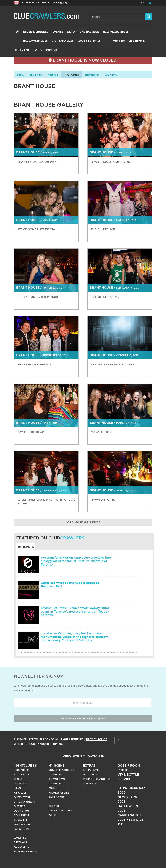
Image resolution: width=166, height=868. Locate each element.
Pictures (72, 74)
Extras (89, 765)
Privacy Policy (97, 739)
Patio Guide (22, 829)
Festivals (20, 842)
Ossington (21, 811)
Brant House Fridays (34, 364)
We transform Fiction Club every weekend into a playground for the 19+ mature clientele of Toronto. (76, 561)
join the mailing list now (83, 719)
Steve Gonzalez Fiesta (36, 229)
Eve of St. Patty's (105, 297)
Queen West (22, 797)
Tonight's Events (26, 851)
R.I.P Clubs (90, 775)
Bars (17, 788)
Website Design (24, 744)
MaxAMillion (101, 432)
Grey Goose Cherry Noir (38, 297)
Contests (90, 784)
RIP (107, 41)
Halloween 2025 (35, 41)
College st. (22, 815)
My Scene (22, 50)
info (21, 74)
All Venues (22, 775)
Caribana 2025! (63, 41)
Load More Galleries (83, 523)
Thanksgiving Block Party (113, 364)
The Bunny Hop (103, 229)
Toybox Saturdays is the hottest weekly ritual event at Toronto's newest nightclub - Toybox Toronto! (75, 612)
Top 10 (38, 50)
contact (112, 74)
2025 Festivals (90, 41)
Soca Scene (56, 797)
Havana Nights (103, 500)
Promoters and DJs (97, 779)
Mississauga (22, 824)
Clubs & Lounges (36, 32)
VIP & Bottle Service (129, 41)
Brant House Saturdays (37, 162)
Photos (52, 50)
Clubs (18, 779)
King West (21, 793)
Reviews (92, 74)
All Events (22, 847)
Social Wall (92, 770)
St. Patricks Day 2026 (83, 32)
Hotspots (26, 547)
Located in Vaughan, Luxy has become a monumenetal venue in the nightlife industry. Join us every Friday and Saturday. (75, 637)
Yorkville (21, 820)
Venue (53, 74)
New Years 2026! (115, 32)
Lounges (20, 784)
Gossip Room (129, 765)
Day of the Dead (31, 432)
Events (58, 32)
